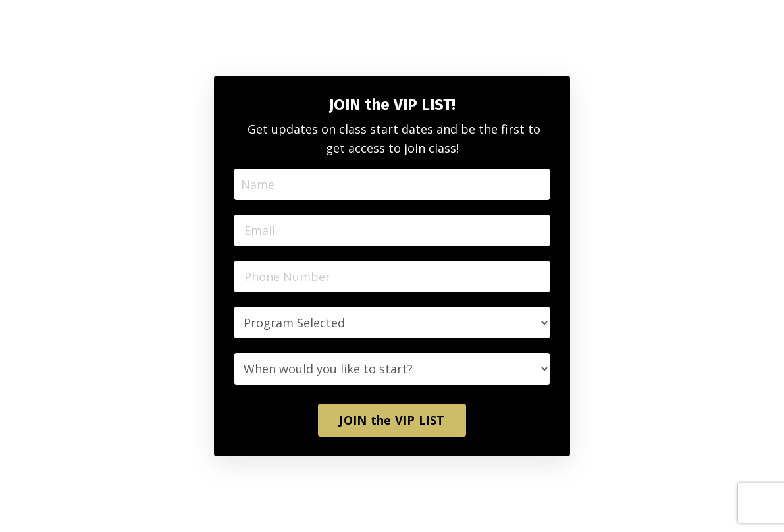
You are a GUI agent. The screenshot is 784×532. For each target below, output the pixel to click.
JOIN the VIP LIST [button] (392, 420)
